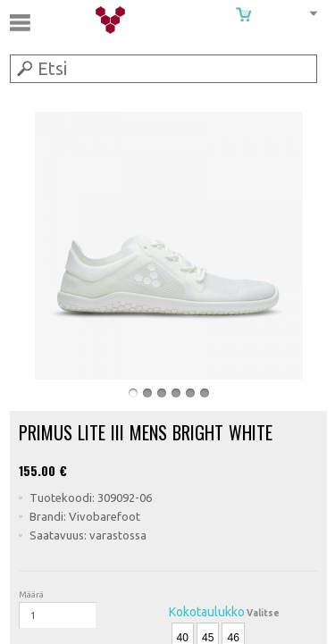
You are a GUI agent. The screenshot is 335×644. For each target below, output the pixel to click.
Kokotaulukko (207, 612)
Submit (23, 68)
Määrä (31, 594)
